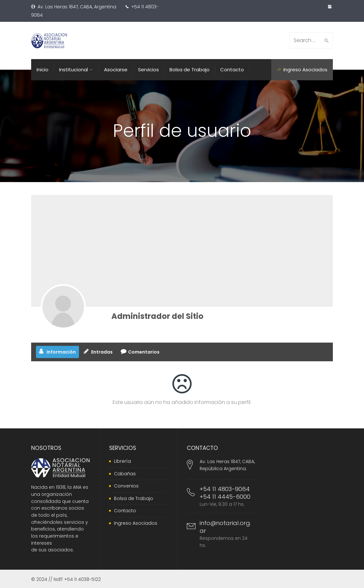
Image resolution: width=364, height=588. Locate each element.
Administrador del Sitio (157, 316)
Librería (122, 461)
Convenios (126, 486)
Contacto (125, 511)
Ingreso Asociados (136, 523)
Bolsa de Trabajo (134, 498)
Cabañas (125, 474)
